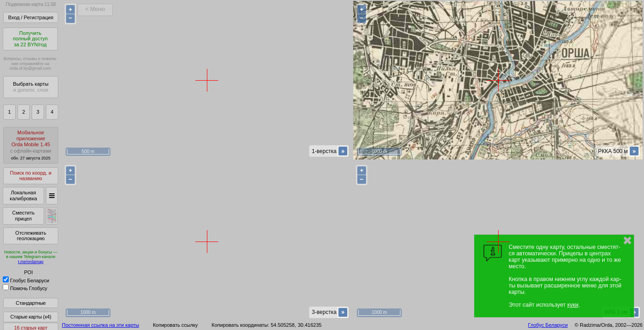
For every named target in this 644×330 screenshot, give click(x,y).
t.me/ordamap (31, 262)
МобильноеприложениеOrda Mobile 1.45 (31, 145)
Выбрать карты (31, 87)
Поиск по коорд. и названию (31, 176)
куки (573, 305)
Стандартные (31, 303)
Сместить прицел (23, 216)
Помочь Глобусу (25, 288)
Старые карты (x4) (31, 317)
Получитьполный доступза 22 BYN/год (30, 39)
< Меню (95, 9)
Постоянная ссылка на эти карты (100, 325)
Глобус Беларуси (26, 280)
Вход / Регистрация (31, 17)
